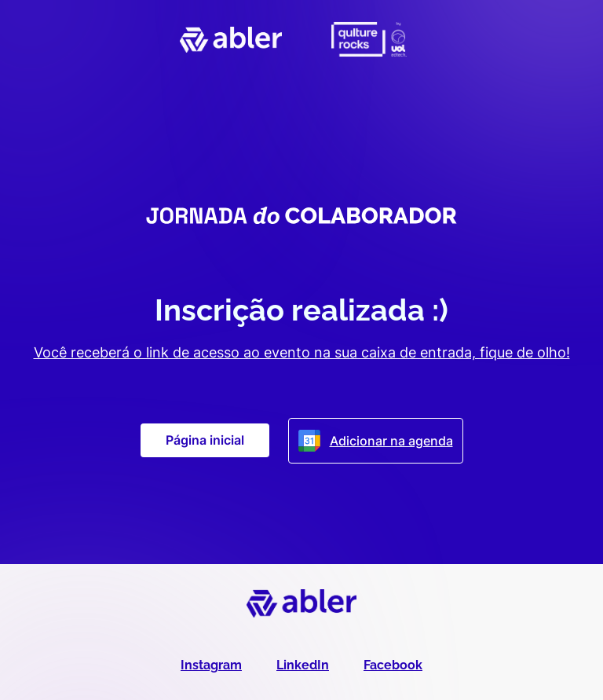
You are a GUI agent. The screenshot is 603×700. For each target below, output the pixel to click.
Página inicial (205, 440)
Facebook (393, 665)
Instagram (211, 665)
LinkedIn (303, 665)
